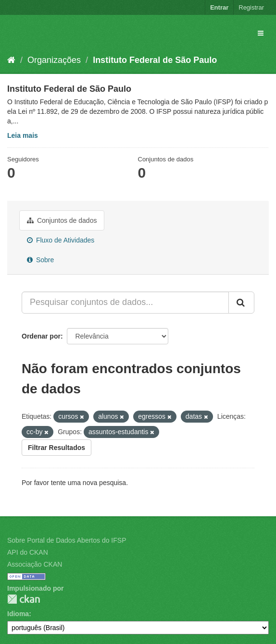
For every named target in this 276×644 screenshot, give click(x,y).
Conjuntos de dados (62, 220)
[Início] (11, 60)
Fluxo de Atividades (61, 240)
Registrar (251, 7)
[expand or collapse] (261, 33)
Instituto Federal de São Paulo (155, 60)
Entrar (219, 7)
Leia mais (23, 135)
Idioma (18, 614)
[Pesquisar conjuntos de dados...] (125, 303)
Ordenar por (41, 336)
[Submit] (241, 303)
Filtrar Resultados (56, 448)
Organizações (54, 60)
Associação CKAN (35, 564)
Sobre (40, 260)
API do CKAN (28, 552)
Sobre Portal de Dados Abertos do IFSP (67, 540)
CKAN (24, 599)
